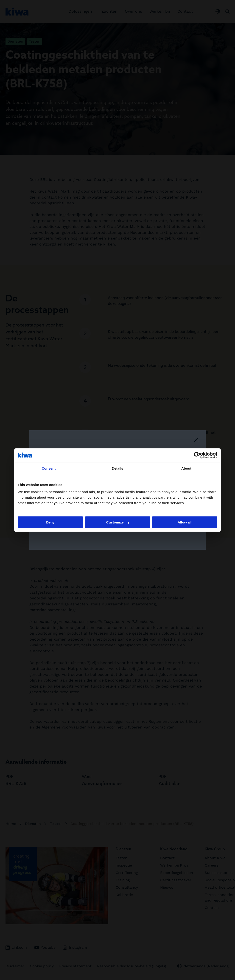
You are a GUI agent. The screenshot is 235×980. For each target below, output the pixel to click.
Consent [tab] (49, 468)
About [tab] (186, 468)
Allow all (185, 522)
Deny (50, 522)
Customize (118, 522)
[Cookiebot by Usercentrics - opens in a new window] (197, 455)
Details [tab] (117, 468)
